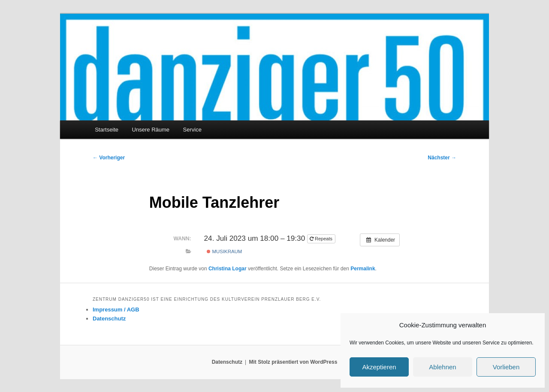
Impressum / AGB (116, 310)
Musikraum (224, 251)
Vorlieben (506, 367)
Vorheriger (109, 158)
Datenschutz (109, 319)
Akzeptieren (379, 367)
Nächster (442, 158)
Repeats (322, 239)
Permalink (363, 269)
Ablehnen (442, 367)
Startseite (107, 130)
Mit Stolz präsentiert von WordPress (293, 362)
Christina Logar (228, 269)
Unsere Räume (151, 130)
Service (192, 130)
